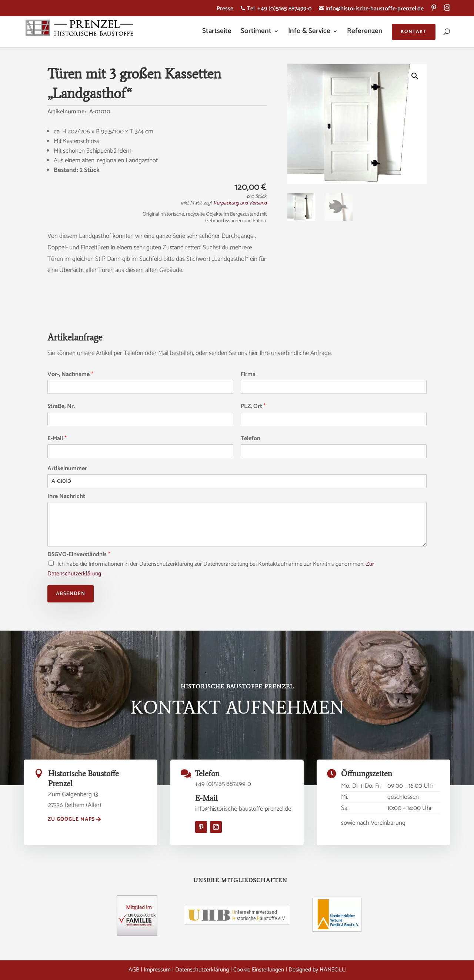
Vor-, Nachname (70, 375)
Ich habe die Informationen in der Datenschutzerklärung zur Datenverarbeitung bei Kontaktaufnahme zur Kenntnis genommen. (211, 569)
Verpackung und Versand (240, 203)
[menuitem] (434, 10)
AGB (134, 970)
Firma (248, 375)
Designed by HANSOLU (317, 970)
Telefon (251, 439)
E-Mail (57, 439)
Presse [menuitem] (225, 10)
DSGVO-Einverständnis (79, 555)
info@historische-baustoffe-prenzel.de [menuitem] (371, 10)
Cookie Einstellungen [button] (259, 970)
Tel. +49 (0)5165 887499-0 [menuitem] (276, 10)
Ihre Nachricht (66, 497)
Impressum (157, 970)
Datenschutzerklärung (202, 970)
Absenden (71, 594)
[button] (415, 76)
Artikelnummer (67, 469)
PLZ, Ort (253, 407)
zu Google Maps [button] (71, 819)
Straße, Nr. (61, 407)
